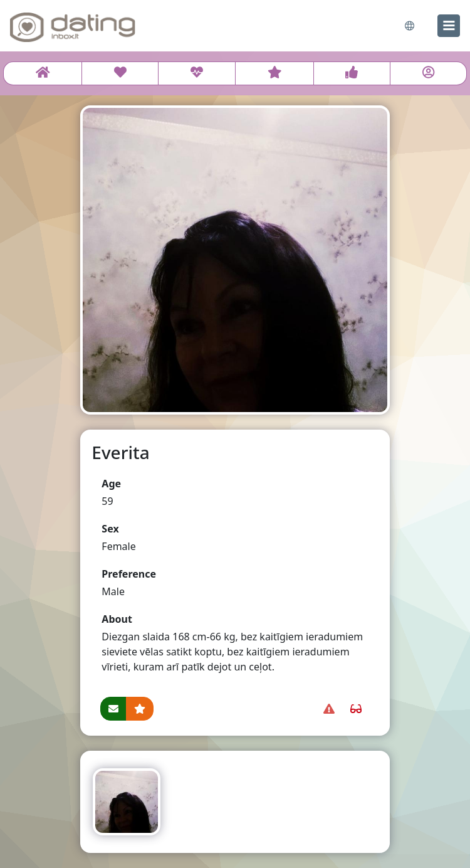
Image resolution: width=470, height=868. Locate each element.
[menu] (449, 26)
